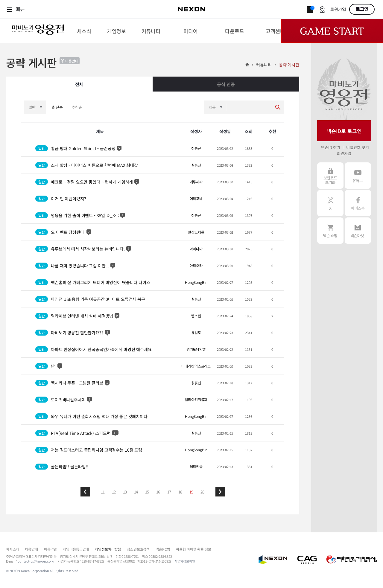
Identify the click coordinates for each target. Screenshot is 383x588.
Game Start (332, 31)
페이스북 (358, 203)
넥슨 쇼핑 (330, 231)
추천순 (77, 107)
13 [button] (125, 492)
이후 (220, 492)
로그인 (362, 9)
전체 (79, 84)
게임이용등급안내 (76, 549)
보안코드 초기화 (330, 176)
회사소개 (12, 549)
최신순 (57, 107)
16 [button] (158, 492)
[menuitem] (84, 31)
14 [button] (136, 492)
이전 (85, 492)
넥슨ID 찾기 (331, 147)
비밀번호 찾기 (357, 147)
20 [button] (203, 492)
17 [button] (169, 492)
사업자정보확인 (185, 561)
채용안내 (31, 549)
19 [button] (191, 492)
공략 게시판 (289, 65)
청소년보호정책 (138, 549)
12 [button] (114, 492)
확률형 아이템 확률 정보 (193, 549)
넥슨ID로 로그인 (344, 131)
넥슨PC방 (163, 549)
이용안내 (72, 61)
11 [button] (103, 492)
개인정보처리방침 (108, 549)
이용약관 (50, 549)
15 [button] (147, 492)
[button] (85, 492)
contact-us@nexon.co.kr (36, 561)
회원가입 (338, 10)
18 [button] (180, 492)
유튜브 (358, 176)
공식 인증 (226, 84)
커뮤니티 (264, 65)
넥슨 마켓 (358, 231)
